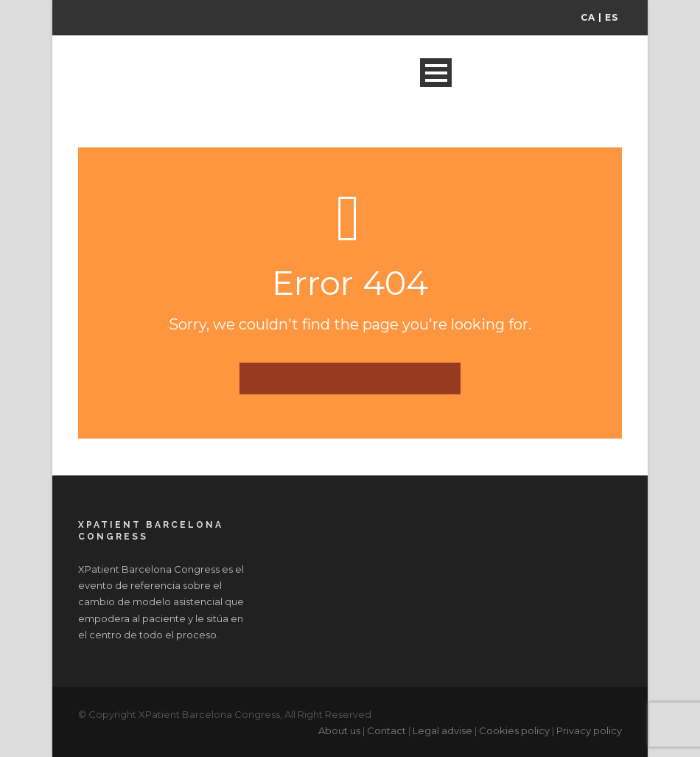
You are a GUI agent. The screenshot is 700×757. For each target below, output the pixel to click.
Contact (386, 730)
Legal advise (442, 730)
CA (588, 17)
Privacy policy (589, 730)
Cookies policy (514, 730)
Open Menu (436, 73)
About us (339, 730)
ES (612, 17)
